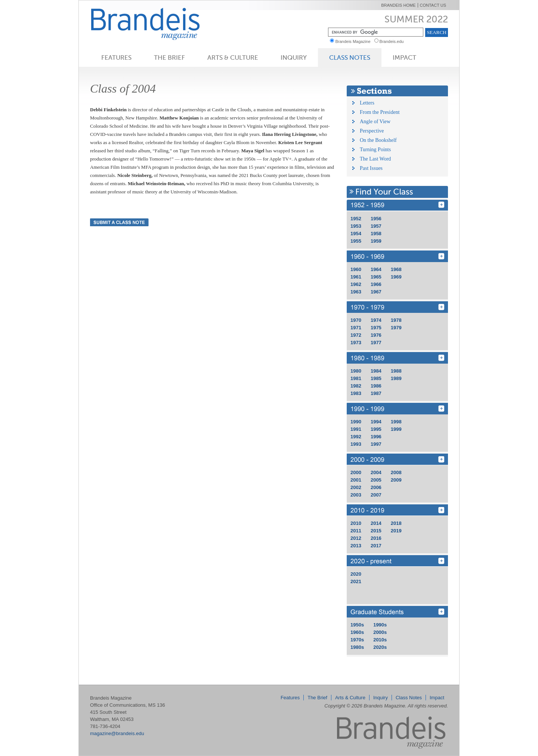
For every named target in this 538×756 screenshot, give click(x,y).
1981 (356, 378)
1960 (356, 269)
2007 (376, 495)
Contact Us (433, 5)
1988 (396, 371)
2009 (396, 480)
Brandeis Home (398, 5)
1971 (356, 328)
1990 (356, 422)
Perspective (372, 131)
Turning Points (375, 150)
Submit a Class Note (119, 222)
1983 (356, 393)
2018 (396, 523)
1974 (376, 320)
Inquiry (294, 57)
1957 (376, 226)
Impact (404, 57)
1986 (376, 386)
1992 (356, 437)
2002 (356, 487)
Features (116, 57)
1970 (356, 320)
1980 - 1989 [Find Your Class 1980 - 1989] (397, 358)
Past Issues (371, 168)
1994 (376, 422)
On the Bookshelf (378, 140)
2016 (376, 538)
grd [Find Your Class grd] (397, 612)
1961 (356, 277)
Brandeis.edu (393, 41)
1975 (376, 328)
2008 (396, 472)
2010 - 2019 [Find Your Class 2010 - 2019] (397, 510)
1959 (376, 241)
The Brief (169, 57)
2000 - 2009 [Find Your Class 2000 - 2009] (397, 459)
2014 (376, 523)
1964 (376, 269)
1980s (357, 647)
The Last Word (375, 159)
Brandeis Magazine (158, 24)
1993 (356, 444)
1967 (376, 292)
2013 (356, 546)
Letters (367, 103)
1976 (376, 335)
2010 (356, 523)
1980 (356, 371)
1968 (396, 269)
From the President (380, 112)
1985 (376, 378)
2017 (376, 546)
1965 (376, 277)
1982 (356, 386)
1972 (356, 335)
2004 (376, 472)
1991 (356, 429)
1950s (357, 625)
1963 (356, 292)
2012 (356, 538)
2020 (356, 574)
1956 (376, 219)
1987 (376, 393)
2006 (376, 487)
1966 (376, 284)
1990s (380, 625)
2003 (356, 495)
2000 (356, 472)
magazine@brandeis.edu (117, 733)
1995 (376, 429)
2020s (380, 647)
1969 (396, 277)
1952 (356, 219)
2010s (380, 640)
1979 (396, 328)
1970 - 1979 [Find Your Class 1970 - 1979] (397, 307)
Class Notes (350, 57)
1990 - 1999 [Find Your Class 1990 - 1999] (397, 409)
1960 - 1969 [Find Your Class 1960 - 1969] (397, 256)
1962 (356, 284)
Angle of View (375, 122)
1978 (396, 320)
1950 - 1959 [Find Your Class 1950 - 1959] (397, 206)
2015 (376, 531)
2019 (396, 531)
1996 (376, 437)
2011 (356, 531)
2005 (376, 480)
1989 (396, 378)
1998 (396, 422)
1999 (396, 429)
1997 (376, 444)
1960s (357, 632)
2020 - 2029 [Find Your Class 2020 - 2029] (397, 561)
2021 (356, 581)
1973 (356, 343)
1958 (376, 234)
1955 (356, 241)
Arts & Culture (233, 57)
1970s (357, 640)
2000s (380, 632)
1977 (376, 343)
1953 (356, 226)
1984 (376, 371)
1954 (356, 234)
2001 (356, 480)
